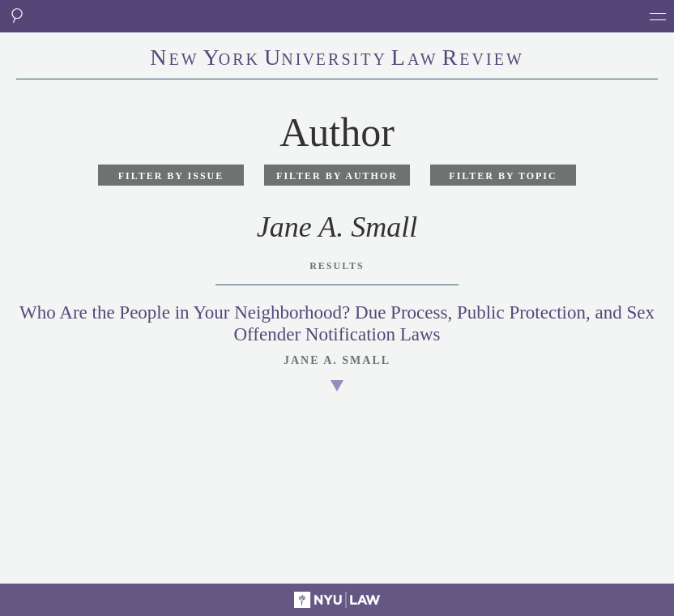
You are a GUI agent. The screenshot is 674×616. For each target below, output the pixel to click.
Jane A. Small (337, 360)
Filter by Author (337, 176)
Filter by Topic (503, 176)
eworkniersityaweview (337, 59)
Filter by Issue (171, 176)
